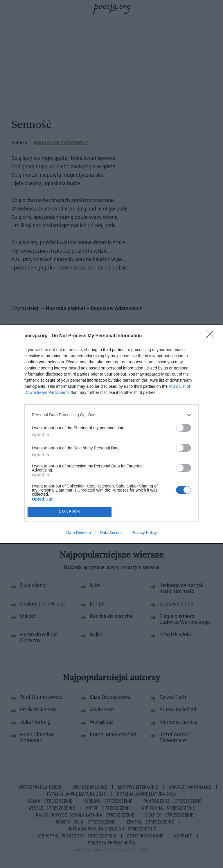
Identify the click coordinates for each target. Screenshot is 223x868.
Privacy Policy (144, 533)
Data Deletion (79, 533)
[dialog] (111, 434)
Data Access (111, 533)
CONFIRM (70, 512)
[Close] (212, 336)
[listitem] (111, 415)
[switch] (184, 428)
